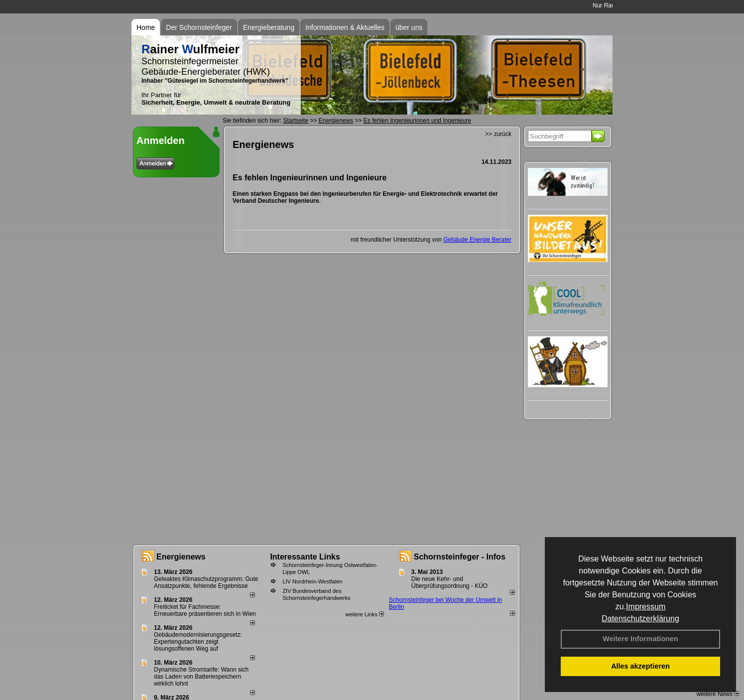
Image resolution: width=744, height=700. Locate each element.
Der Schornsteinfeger (199, 27)
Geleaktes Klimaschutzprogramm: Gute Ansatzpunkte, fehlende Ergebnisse (206, 582)
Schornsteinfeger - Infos (460, 557)
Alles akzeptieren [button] (640, 666)
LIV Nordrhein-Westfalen (312, 581)
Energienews (181, 557)
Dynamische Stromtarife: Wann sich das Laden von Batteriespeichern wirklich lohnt (201, 677)
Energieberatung (269, 27)
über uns (409, 27)
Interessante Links (305, 557)
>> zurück (498, 134)
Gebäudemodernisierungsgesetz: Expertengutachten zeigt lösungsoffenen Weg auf (198, 642)
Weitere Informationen (640, 639)
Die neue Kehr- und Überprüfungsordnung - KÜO (449, 582)
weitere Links (364, 614)
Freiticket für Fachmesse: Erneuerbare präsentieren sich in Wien (205, 610)
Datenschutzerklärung (640, 619)
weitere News (718, 694)
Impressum (646, 607)
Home (146, 27)
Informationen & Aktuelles (345, 27)
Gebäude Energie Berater (477, 240)
